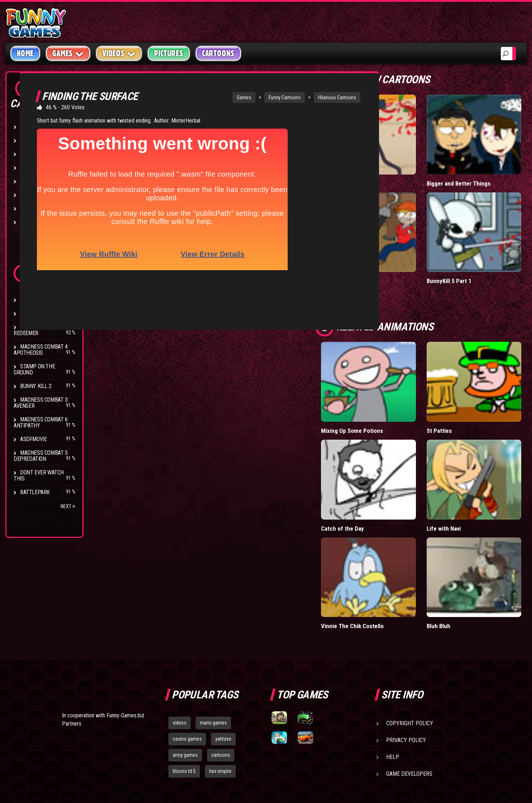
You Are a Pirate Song (423, 226)
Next (68, 506)
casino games (187, 627)
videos (179, 611)
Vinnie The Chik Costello (415, 488)
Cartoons (218, 53)
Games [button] (68, 53)
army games (185, 644)
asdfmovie (33, 439)
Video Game (34, 195)
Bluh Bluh (476, 484)
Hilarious (32, 127)
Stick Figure (35, 168)
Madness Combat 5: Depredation (41, 456)
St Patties (476, 344)
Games (244, 97)
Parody (30, 208)
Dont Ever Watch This (39, 475)
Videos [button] (119, 53)
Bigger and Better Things (486, 156)
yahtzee (223, 627)
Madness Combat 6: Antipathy (41, 422)
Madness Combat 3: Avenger (41, 403)
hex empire (220, 660)
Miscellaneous (39, 140)
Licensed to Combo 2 (422, 152)
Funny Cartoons (284, 97)
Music (27, 154)
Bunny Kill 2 (36, 386)
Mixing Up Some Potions (416, 348)
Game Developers (409, 662)
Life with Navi (481, 418)
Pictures (169, 53)
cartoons (221, 644)
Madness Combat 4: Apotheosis (41, 350)
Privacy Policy (406, 629)
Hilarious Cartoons (337, 97)
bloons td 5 (184, 660)
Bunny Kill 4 (36, 313)
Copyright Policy (410, 612)
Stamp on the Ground (34, 369)
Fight (27, 181)
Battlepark (35, 492)
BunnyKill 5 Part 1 (486, 226)
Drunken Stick (39, 300)
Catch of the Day (416, 418)
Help (393, 646)
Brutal (29, 222)
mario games (213, 611)
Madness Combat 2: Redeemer (41, 330)
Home (25, 53)
